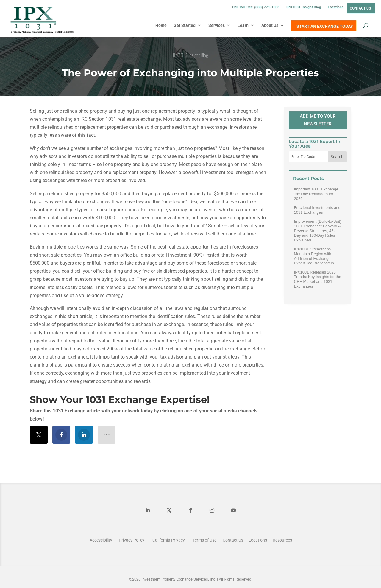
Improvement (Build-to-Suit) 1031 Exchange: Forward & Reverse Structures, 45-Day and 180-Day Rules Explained (318, 231)
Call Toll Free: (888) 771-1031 (256, 7)
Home (161, 25)
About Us (270, 25)
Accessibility (101, 540)
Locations (336, 7)
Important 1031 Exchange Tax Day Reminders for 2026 (316, 194)
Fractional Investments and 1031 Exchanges (317, 210)
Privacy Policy (132, 540)
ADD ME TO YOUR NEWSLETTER (318, 120)
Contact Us (360, 8)
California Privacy (169, 540)
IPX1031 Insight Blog (304, 7)
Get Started (185, 25)
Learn (243, 25)
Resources (282, 540)
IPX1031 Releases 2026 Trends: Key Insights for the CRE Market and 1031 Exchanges (318, 279)
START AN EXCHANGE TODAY (325, 26)
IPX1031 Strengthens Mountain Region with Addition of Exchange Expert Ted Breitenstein (314, 256)
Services (217, 25)
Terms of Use (204, 540)
